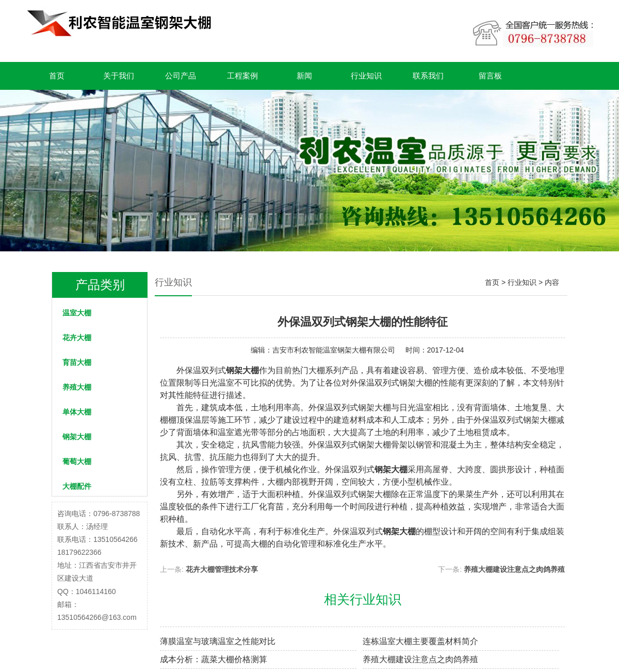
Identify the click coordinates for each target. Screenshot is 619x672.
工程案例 (242, 76)
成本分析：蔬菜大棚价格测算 (214, 659)
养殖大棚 (77, 387)
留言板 (490, 76)
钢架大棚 (77, 437)
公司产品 (181, 76)
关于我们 (119, 76)
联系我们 (428, 76)
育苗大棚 (77, 362)
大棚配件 (77, 486)
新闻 (304, 76)
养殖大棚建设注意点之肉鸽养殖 (514, 569)
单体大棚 (77, 412)
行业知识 (366, 76)
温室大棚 (77, 313)
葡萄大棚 (77, 461)
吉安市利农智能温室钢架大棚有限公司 (334, 350)
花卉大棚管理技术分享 (222, 569)
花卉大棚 (77, 338)
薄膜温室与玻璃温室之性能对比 (218, 641)
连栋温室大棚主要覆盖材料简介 (420, 641)
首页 (57, 76)
